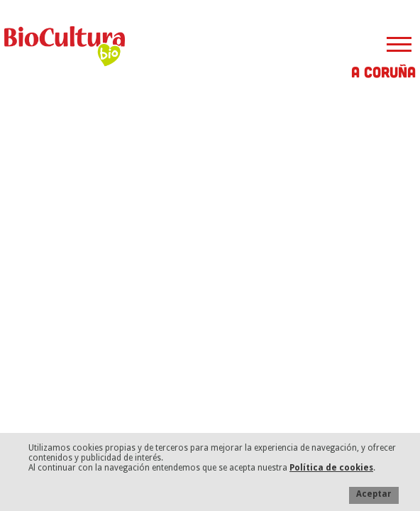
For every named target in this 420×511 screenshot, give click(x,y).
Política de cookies (331, 468)
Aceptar (374, 494)
